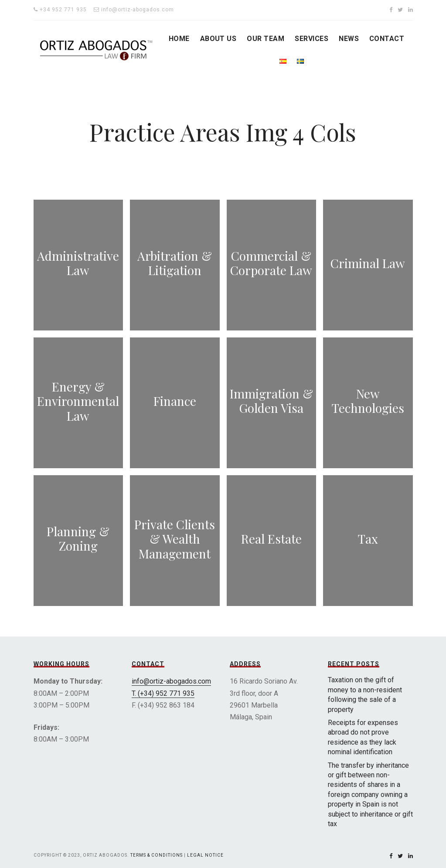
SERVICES (312, 39)
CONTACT (387, 39)
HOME (179, 39)
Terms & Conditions (157, 855)
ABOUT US (218, 39)
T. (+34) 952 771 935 (163, 693)
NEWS (349, 39)
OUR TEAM (266, 39)
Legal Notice (205, 855)
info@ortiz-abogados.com (171, 681)
